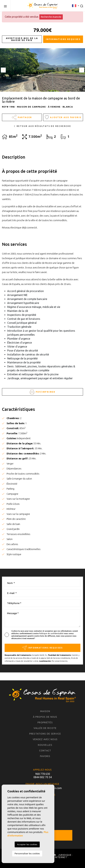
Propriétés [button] (45, 722)
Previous (3, 70)
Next (82, 70)
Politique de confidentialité (52, 633)
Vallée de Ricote (45, 728)
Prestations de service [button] (45, 734)
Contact (45, 751)
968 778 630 (43, 774)
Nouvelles (45, 745)
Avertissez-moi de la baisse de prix (22, 39)
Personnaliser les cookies (27, 853)
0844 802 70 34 (43, 777)
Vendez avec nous (45, 739)
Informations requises (63, 39)
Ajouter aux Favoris (63, 117)
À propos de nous (45, 717)
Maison (45, 711)
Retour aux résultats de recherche (43, 126)
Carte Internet (57, 857)
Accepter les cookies (27, 844)
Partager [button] (22, 117)
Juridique (65, 855)
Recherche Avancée (51, 17)
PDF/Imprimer (42, 392)
